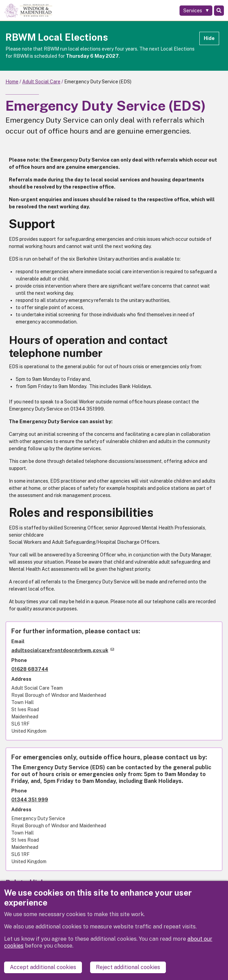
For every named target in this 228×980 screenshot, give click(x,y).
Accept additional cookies (43, 967)
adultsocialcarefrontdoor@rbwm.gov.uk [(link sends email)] (63, 650)
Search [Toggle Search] (219, 11)
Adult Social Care (41, 82)
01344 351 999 (30, 800)
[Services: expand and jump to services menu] (196, 11)
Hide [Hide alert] (209, 38)
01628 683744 (30, 669)
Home (12, 82)
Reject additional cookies (128, 967)
